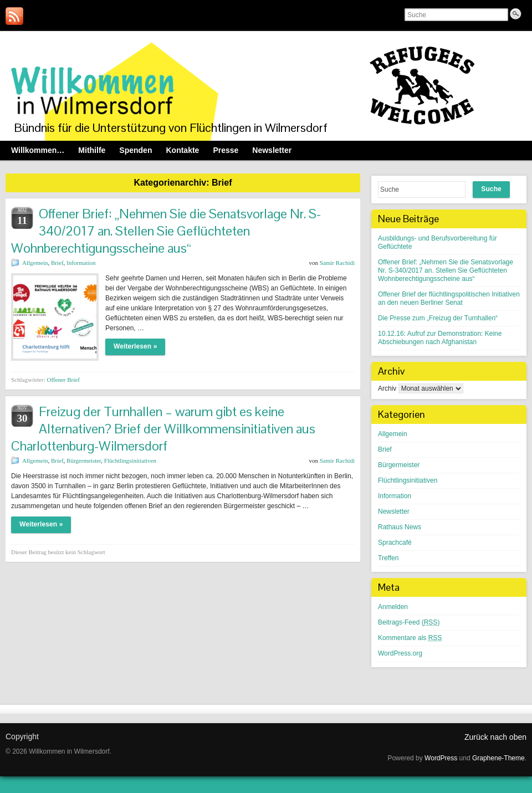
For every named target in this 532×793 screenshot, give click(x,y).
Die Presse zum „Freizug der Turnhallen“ (438, 318)
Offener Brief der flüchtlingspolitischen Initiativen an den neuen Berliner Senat (449, 298)
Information (81, 263)
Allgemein (35, 263)
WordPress (441, 758)
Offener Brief (63, 380)
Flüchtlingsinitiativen (130, 461)
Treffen (388, 558)
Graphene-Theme (498, 758)
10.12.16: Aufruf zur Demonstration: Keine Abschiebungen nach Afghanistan (440, 338)
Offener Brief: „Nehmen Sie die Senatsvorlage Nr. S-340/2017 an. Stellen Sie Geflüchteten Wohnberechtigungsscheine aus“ (166, 231)
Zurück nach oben (495, 737)
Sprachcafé (395, 543)
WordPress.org (400, 653)
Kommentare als (410, 638)
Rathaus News (400, 527)
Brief (57, 263)
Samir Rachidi (337, 263)
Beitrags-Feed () (409, 622)
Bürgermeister (84, 461)
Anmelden (393, 607)
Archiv (387, 388)
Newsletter (394, 511)
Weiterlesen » (135, 346)
